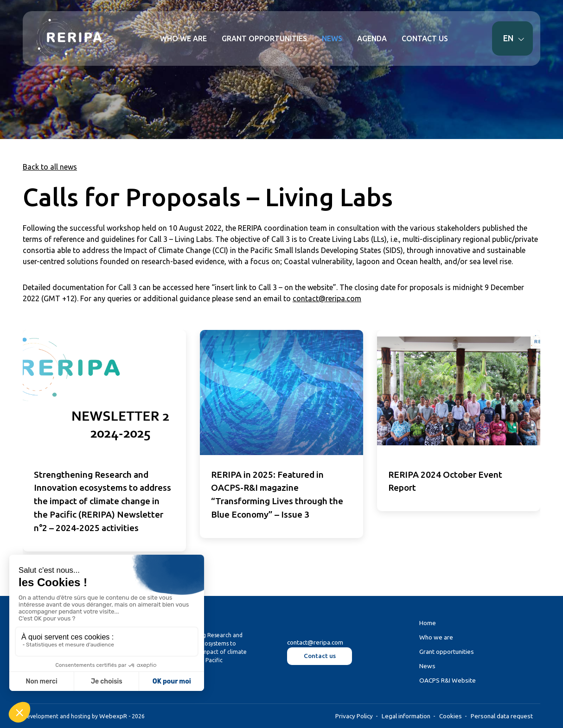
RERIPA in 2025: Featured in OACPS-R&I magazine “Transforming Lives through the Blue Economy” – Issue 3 (277, 494)
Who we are (436, 637)
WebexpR (113, 716)
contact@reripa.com (327, 298)
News (427, 666)
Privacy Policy (354, 716)
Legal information (406, 716)
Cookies (451, 716)
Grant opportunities (447, 652)
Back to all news (50, 167)
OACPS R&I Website (448, 680)
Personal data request (502, 716)
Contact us (320, 656)
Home (428, 623)
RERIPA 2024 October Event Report (445, 481)
